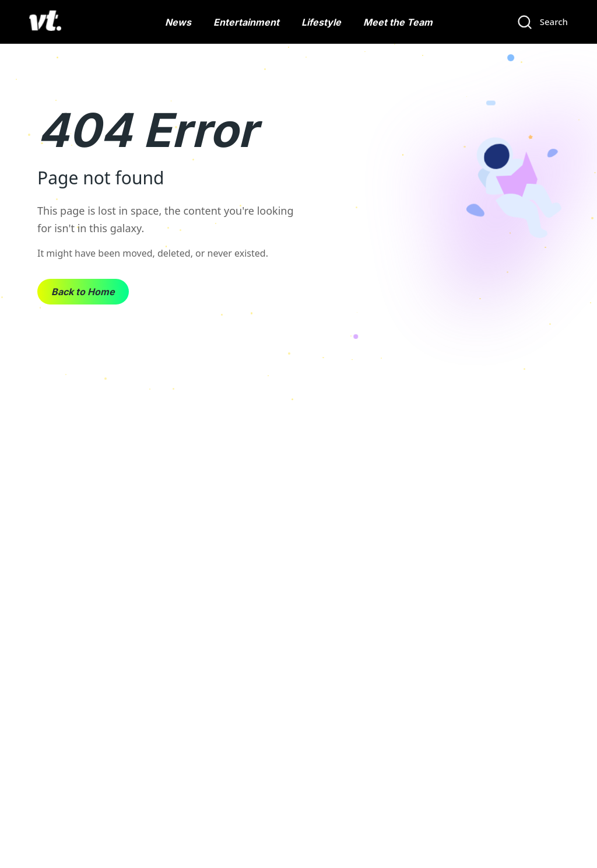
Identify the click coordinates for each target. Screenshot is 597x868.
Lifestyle (321, 22)
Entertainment (246, 22)
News (178, 22)
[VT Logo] (45, 22)
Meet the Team (398, 22)
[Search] (542, 22)
